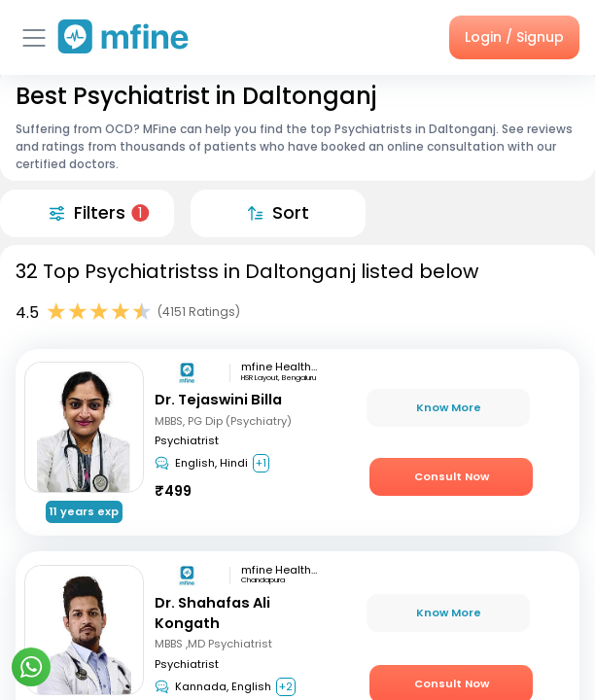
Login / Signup (514, 37)
